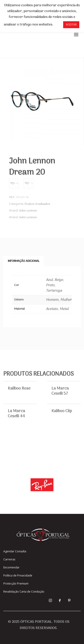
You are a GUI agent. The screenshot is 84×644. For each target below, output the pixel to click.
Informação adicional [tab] (24, 261)
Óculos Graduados (37, 204)
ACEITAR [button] (71, 25)
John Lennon (28, 211)
